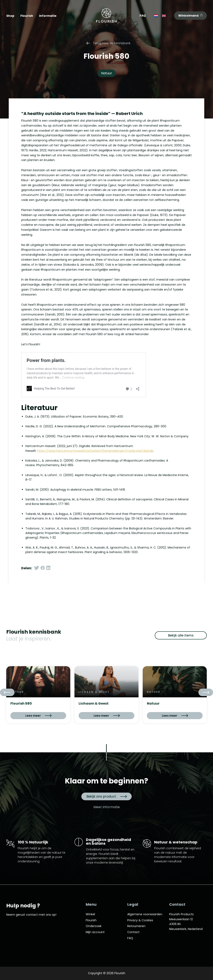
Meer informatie (107, 807)
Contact (133, 932)
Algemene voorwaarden (145, 914)
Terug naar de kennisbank (109, 43)
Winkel (90, 914)
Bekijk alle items (181, 635)
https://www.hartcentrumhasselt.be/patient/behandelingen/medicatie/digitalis (95, 451)
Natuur (107, 73)
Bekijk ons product (106, 796)
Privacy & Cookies (140, 920)
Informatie (48, 16)
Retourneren (136, 926)
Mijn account (95, 932)
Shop (10, 16)
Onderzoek (94, 926)
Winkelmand (190, 16)
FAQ (143, 16)
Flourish (27, 16)
